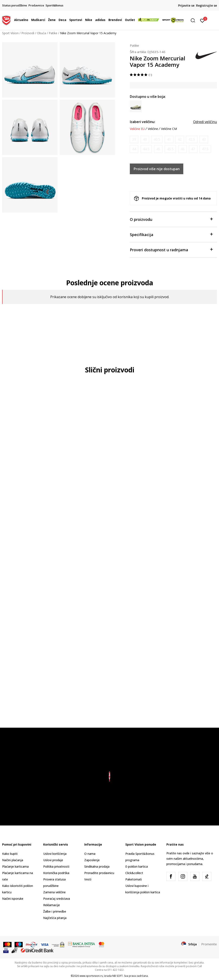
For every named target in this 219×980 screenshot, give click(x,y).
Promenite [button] (209, 944)
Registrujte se (206, 5)
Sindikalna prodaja (97, 866)
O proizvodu (171, 219)
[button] (194, 20)
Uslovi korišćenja (55, 854)
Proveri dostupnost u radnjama (171, 249)
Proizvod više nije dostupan (157, 169)
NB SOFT (118, 976)
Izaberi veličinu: (143, 122)
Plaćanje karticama (15, 866)
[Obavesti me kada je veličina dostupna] (134, 139)
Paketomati (134, 879)
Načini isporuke (13, 899)
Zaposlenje (92, 860)
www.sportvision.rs (91, 976)
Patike (53, 33)
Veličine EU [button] (137, 129)
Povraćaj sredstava (57, 899)
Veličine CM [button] (169, 129)
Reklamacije (52, 905)
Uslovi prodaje (53, 860)
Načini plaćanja (13, 860)
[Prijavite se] (202, 20)
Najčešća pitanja (55, 918)
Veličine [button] (153, 129)
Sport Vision (10, 33)
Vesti (88, 879)
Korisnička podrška (56, 873)
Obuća (41, 33)
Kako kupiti (10, 854)
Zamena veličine (54, 892)
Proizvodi (28, 33)
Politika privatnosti (56, 866)
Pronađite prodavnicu (99, 873)
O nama (90, 854)
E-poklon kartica (137, 866)
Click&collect (134, 873)
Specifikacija (171, 234)
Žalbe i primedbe (55, 911)
